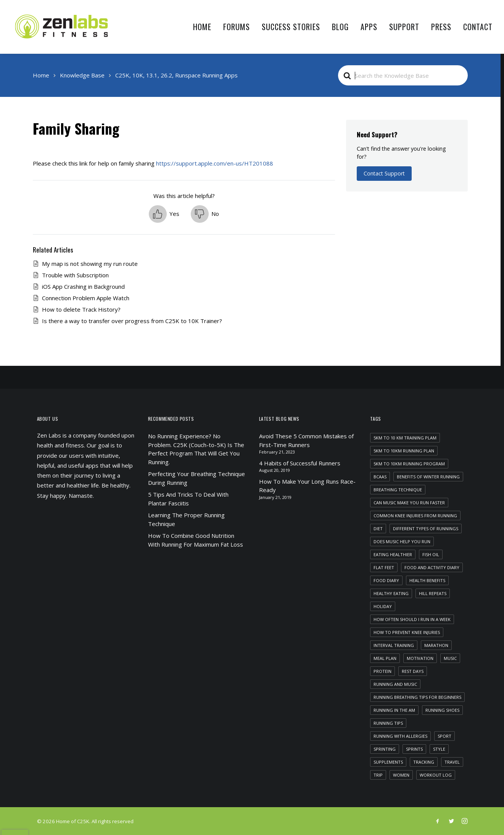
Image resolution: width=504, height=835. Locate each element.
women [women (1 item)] (401, 775)
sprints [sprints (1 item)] (414, 749)
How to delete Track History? (81, 309)
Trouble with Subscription (75, 275)
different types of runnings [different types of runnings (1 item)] (426, 529)
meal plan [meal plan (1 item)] (385, 658)
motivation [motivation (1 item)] (420, 658)
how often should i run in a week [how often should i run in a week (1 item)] (412, 619)
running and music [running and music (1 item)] (395, 684)
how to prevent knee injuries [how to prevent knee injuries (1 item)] (407, 632)
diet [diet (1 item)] (378, 529)
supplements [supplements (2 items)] (388, 762)
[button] (164, 214)
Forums (237, 27)
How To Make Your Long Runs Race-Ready (307, 486)
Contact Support (384, 173)
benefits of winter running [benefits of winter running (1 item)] (428, 477)
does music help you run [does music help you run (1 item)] (402, 541)
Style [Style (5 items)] (439, 749)
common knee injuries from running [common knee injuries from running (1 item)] (415, 516)
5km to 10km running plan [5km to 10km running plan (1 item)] (404, 451)
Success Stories (291, 27)
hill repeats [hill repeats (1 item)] (433, 593)
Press (441, 27)
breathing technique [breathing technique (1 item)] (398, 490)
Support (404, 27)
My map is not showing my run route (90, 264)
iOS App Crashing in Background (83, 286)
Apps (369, 27)
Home (202, 27)
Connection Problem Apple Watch (86, 298)
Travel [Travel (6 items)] (452, 762)
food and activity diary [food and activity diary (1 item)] (432, 567)
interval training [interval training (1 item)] (394, 645)
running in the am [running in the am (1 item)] (394, 710)
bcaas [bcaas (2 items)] (380, 477)
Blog (340, 27)
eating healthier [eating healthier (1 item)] (393, 554)
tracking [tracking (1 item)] (424, 762)
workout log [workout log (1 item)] (436, 775)
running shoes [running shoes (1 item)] (442, 710)
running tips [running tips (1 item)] (388, 723)
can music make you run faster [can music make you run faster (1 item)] (409, 503)
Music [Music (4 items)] (450, 658)
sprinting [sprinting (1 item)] (385, 749)
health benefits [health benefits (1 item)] (427, 580)
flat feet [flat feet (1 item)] (384, 567)
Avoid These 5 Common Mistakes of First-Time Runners (306, 440)
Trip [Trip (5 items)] (378, 775)
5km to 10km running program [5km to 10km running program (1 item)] (409, 464)
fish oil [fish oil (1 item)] (431, 554)
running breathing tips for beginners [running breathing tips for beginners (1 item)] (417, 697)
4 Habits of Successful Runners (300, 463)
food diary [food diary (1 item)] (386, 580)
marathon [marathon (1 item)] (436, 645)
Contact (478, 27)
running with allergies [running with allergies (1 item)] (400, 736)
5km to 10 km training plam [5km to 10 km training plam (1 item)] (405, 438)
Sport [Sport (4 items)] (444, 736)
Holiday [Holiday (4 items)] (383, 606)
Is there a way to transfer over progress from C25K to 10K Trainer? (132, 321)
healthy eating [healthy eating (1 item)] (391, 593)
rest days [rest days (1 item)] (413, 671)
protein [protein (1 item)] (382, 671)
